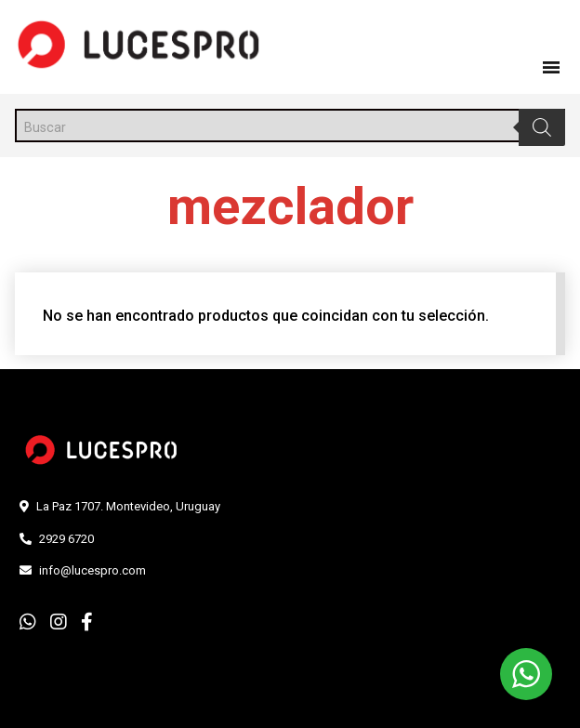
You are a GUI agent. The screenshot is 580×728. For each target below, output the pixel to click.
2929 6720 (66, 539)
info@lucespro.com (92, 570)
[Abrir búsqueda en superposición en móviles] (290, 126)
